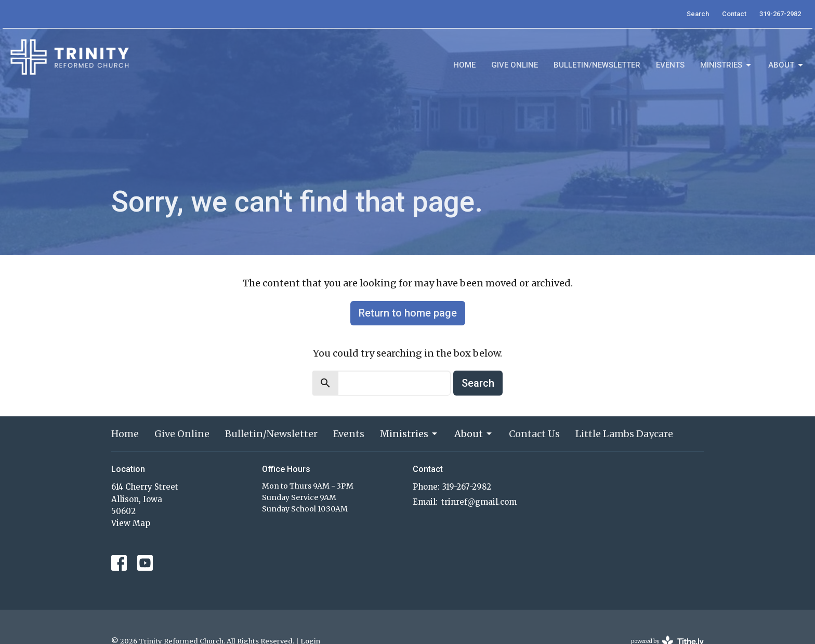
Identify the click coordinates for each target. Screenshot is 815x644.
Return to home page (408, 313)
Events (670, 65)
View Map (131, 523)
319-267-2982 (780, 14)
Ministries (726, 65)
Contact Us (534, 434)
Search (698, 14)
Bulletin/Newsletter (597, 65)
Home (464, 65)
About (786, 65)
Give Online (515, 65)
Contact (734, 14)
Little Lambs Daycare (624, 434)
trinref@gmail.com (479, 502)
